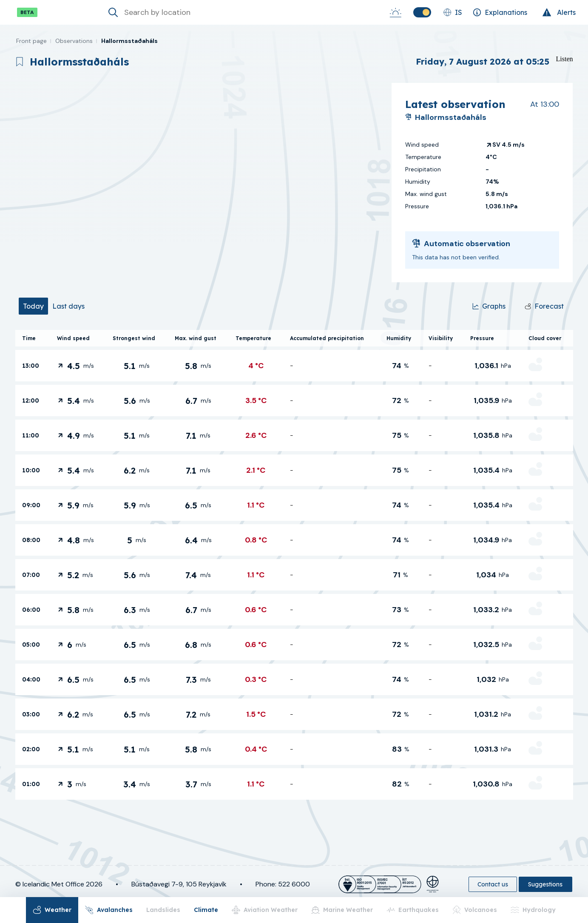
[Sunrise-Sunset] (395, 12)
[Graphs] (489, 306)
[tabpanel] (294, 565)
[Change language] (453, 12)
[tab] (33, 306)
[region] (200, 183)
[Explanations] (500, 12)
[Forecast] (544, 306)
